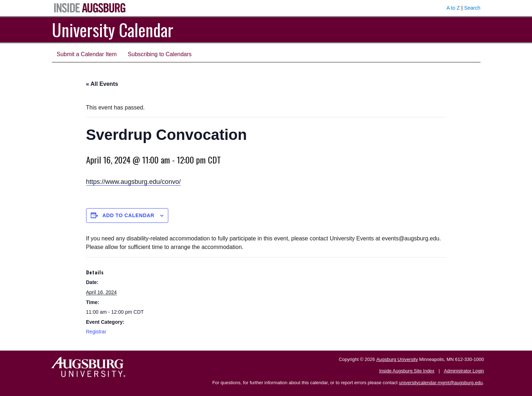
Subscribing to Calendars (160, 54)
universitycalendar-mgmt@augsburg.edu (441, 383)
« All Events (102, 84)
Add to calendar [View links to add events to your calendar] (128, 215)
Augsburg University (397, 359)
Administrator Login (464, 371)
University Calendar (113, 30)
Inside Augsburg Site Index (407, 371)
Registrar (96, 332)
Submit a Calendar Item (87, 54)
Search (472, 8)
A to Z (453, 8)
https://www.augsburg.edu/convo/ (133, 182)
